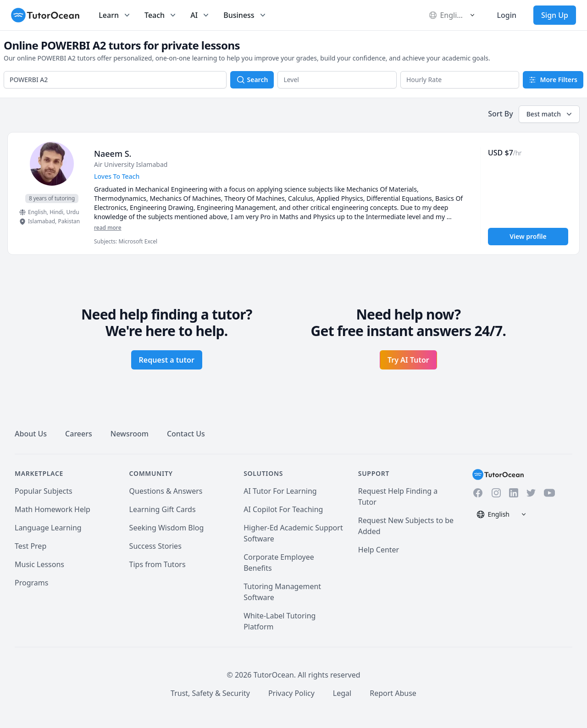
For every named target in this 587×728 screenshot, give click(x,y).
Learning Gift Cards (163, 509)
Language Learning (48, 528)
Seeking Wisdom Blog (167, 528)
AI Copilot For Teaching (283, 509)
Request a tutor (167, 360)
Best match (550, 114)
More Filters (553, 80)
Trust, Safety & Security (210, 693)
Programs (31, 583)
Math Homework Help (53, 509)
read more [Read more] (108, 228)
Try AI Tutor (408, 360)
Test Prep (30, 546)
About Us (31, 434)
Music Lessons (39, 564)
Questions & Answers (166, 491)
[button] (337, 80)
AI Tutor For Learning (280, 491)
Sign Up (555, 15)
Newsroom (130, 434)
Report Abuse (393, 693)
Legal (342, 693)
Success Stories (155, 546)
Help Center (379, 550)
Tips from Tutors (158, 564)
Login (507, 15)
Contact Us (186, 434)
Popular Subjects (44, 491)
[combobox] (115, 80)
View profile (528, 236)
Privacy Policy (291, 693)
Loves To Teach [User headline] (117, 176)
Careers (79, 434)
